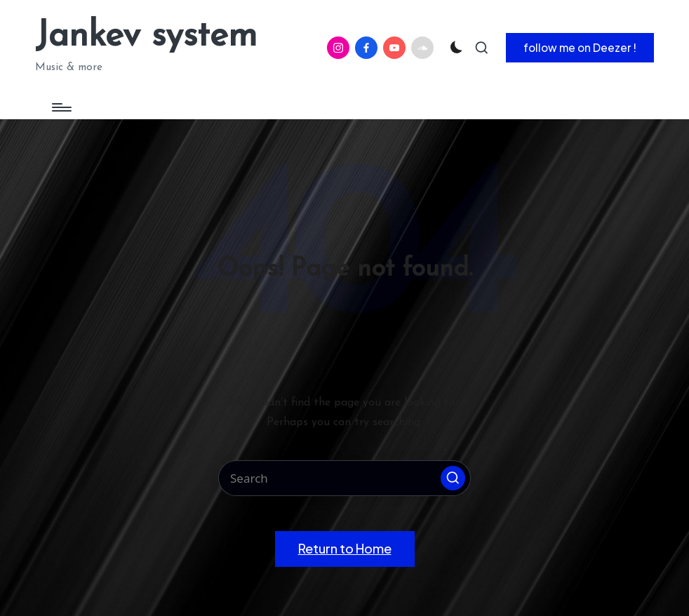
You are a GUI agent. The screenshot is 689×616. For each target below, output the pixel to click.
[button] (580, 48)
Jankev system (146, 37)
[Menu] (61, 107)
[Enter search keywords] (344, 478)
